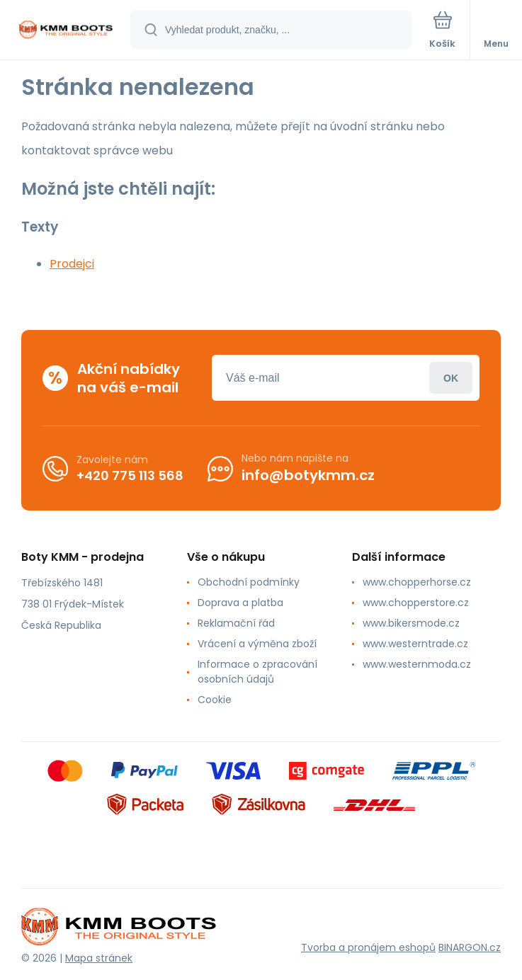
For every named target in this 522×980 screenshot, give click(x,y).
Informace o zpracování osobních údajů (257, 672)
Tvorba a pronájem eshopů (368, 947)
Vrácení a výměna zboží (257, 644)
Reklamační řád (236, 623)
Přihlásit (451, 378)
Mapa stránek (99, 958)
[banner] (66, 31)
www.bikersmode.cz (411, 623)
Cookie (215, 700)
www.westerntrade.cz (415, 644)
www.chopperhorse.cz (417, 582)
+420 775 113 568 (130, 475)
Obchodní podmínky (249, 582)
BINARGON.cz (470, 947)
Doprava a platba (240, 603)
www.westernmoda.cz (417, 664)
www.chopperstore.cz (416, 603)
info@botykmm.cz (308, 475)
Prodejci (72, 264)
